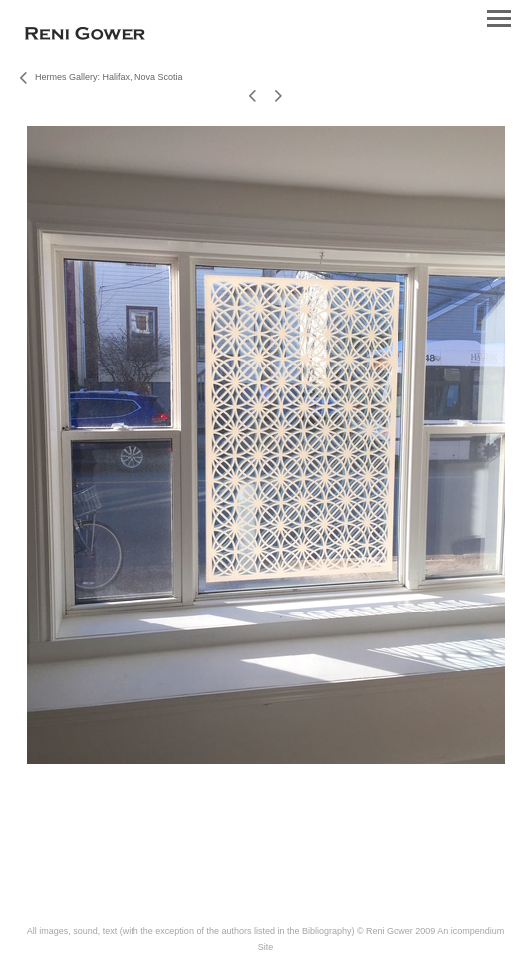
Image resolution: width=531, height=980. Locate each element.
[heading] (85, 36)
